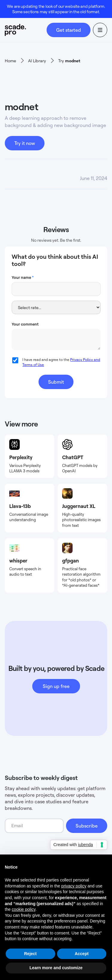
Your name (23, 277)
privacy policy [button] (74, 886)
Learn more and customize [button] (56, 968)
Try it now (25, 143)
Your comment (25, 324)
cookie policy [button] (23, 909)
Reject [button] (30, 954)
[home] (26, 30)
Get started (69, 30)
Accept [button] (82, 954)
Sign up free (56, 686)
